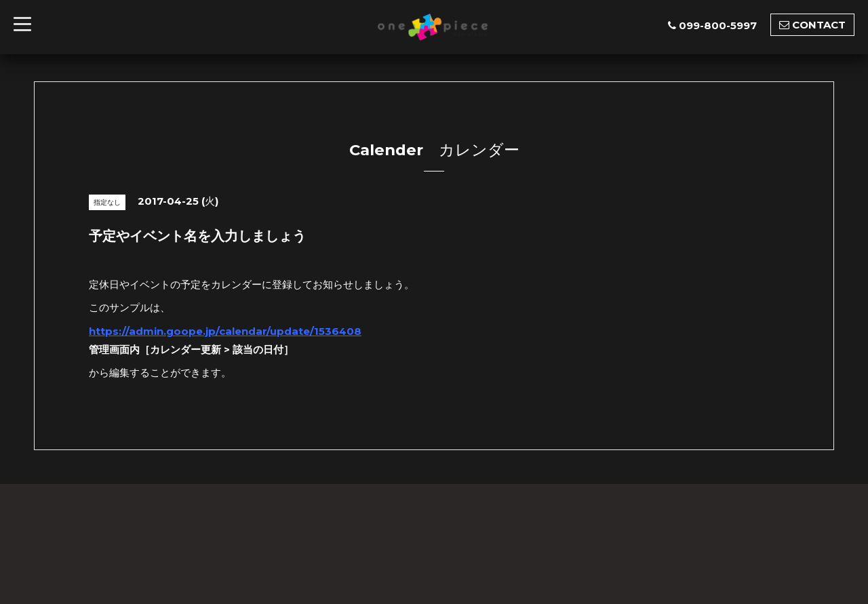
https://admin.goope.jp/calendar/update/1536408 (225, 331)
